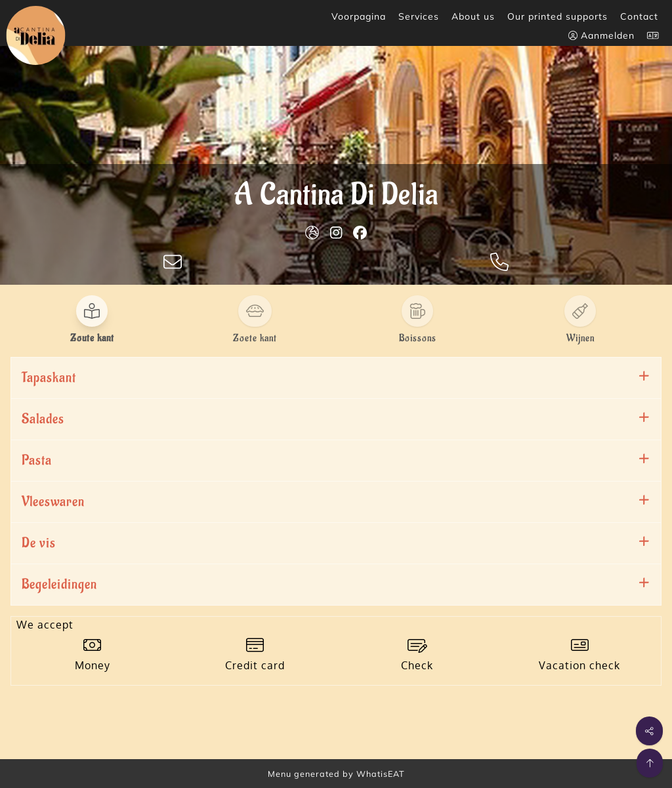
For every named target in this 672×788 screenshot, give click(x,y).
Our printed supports (557, 16)
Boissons (418, 338)
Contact (639, 16)
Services (419, 16)
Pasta (37, 460)
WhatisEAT (381, 774)
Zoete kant (255, 338)
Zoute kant (92, 338)
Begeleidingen (59, 584)
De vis (39, 543)
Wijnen (580, 338)
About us (473, 16)
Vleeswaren (53, 502)
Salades (43, 419)
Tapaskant (49, 378)
